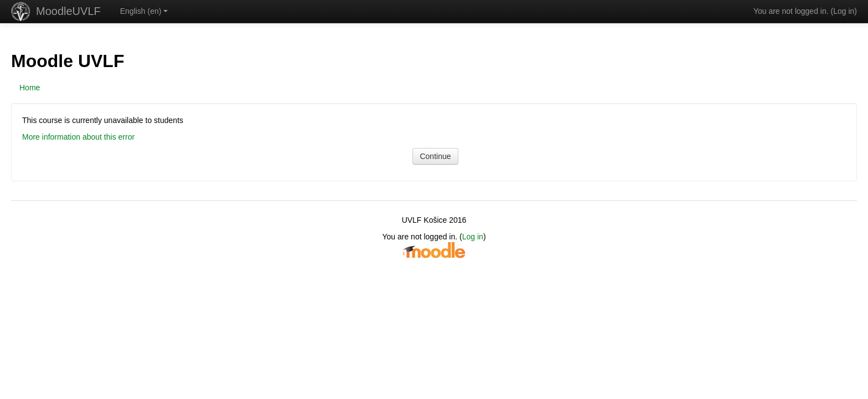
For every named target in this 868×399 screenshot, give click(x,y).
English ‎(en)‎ (144, 11)
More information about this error (78, 137)
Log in (844, 11)
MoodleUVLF (68, 11)
